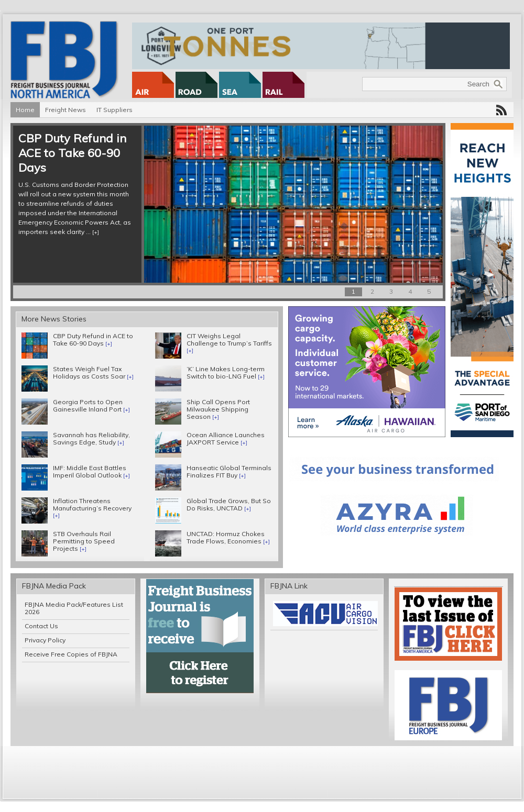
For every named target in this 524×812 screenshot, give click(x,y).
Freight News (65, 110)
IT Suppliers (114, 110)
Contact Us (41, 626)
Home (25, 110)
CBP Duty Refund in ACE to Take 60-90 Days (72, 153)
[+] (96, 232)
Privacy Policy (45, 640)
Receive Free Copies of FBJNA (71, 654)
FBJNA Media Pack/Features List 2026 (74, 608)
